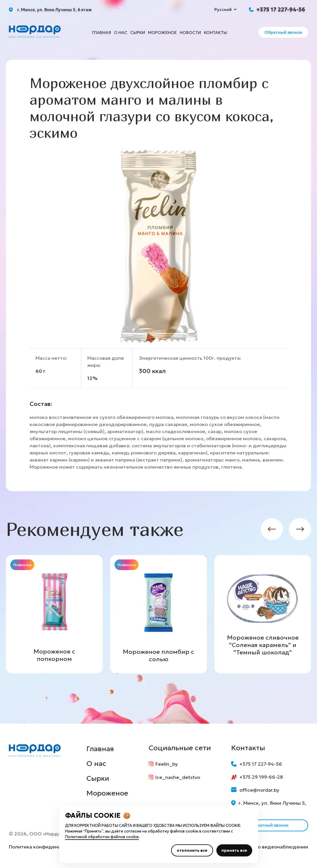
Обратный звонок (283, 32)
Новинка (22, 565)
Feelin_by (164, 764)
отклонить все (192, 850)
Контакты (215, 33)
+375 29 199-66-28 (257, 777)
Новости (190, 33)
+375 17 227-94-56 (281, 9)
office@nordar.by (255, 790)
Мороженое (162, 33)
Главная (102, 33)
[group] (54, 614)
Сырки (138, 33)
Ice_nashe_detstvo (175, 777)
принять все (234, 850)
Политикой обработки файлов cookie (102, 837)
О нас (121, 33)
